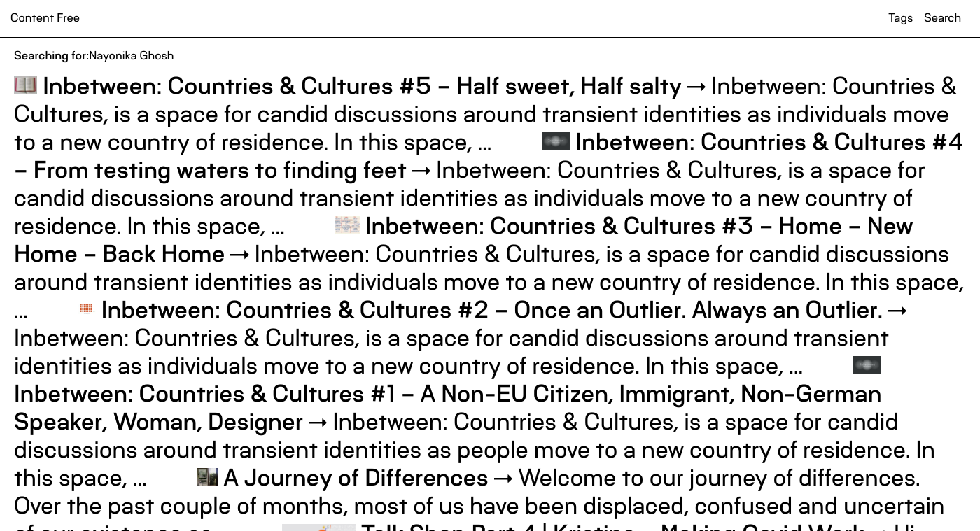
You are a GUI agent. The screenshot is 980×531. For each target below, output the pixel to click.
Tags (901, 18)
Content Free (45, 18)
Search (943, 18)
